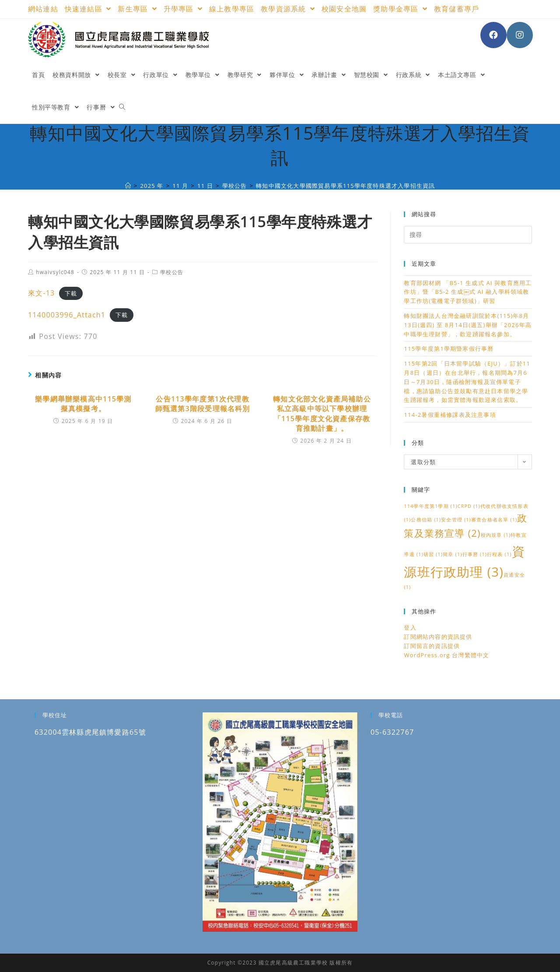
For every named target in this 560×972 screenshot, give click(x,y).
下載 (71, 293)
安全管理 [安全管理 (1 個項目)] (456, 520)
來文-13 (41, 293)
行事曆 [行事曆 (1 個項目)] (475, 554)
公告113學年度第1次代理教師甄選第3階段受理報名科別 (203, 404)
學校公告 (172, 272)
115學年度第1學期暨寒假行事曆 (449, 349)
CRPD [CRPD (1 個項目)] (469, 506)
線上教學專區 (232, 9)
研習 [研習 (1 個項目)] (433, 554)
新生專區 (137, 9)
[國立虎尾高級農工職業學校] (128, 186)
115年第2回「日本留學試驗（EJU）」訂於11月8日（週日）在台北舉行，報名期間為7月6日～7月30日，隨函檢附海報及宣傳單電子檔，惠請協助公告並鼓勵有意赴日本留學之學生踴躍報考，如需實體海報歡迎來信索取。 (467, 382)
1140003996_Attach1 (67, 315)
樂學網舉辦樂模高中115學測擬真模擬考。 (83, 404)
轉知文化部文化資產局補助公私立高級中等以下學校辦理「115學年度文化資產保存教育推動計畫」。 (322, 414)
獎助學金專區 (400, 9)
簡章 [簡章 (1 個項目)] (452, 554)
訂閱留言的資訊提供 (432, 646)
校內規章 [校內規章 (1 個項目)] (496, 535)
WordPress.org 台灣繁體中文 (446, 655)
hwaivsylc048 (55, 272)
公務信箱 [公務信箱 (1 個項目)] (426, 520)
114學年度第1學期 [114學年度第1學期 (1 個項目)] (430, 506)
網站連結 (43, 9)
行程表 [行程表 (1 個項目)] (499, 554)
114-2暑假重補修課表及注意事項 (450, 415)
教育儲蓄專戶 (457, 9)
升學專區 (183, 9)
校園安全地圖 (344, 9)
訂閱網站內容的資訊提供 (438, 637)
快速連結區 (88, 9)
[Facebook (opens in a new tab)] (493, 35)
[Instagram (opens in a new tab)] (520, 35)
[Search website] (122, 107)
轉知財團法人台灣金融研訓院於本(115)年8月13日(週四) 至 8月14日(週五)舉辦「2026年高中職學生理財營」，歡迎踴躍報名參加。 (468, 325)
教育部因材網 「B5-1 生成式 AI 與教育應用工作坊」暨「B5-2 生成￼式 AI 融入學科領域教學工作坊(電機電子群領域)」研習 (468, 292)
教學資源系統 (288, 9)
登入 (410, 627)
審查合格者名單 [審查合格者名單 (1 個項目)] (494, 520)
